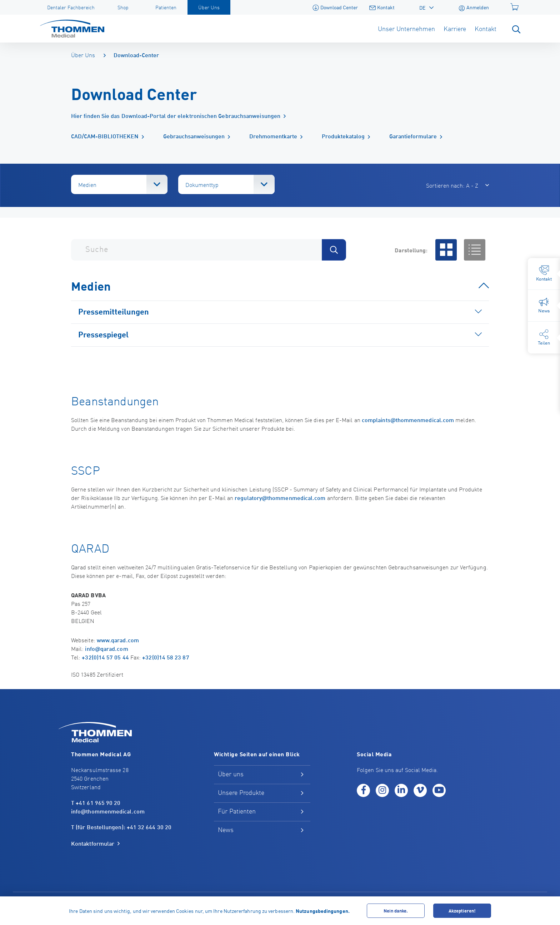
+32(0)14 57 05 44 (105, 657)
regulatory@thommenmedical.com (280, 497)
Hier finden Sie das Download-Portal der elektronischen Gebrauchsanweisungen (176, 116)
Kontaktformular (93, 844)
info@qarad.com (106, 648)
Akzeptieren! (462, 911)
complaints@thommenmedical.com (408, 419)
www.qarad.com (118, 640)
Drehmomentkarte (273, 136)
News (226, 829)
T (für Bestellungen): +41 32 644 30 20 (121, 827)
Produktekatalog (343, 136)
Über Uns (83, 55)
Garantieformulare (413, 136)
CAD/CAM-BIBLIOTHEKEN (105, 136)
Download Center (335, 7)
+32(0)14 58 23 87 (166, 657)
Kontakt (382, 7)
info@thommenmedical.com (108, 811)
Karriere (455, 28)
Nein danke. (396, 911)
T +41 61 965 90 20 (96, 802)
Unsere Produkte (241, 792)
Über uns (231, 774)
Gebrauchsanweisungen (194, 136)
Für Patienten (237, 811)
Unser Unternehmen (406, 28)
